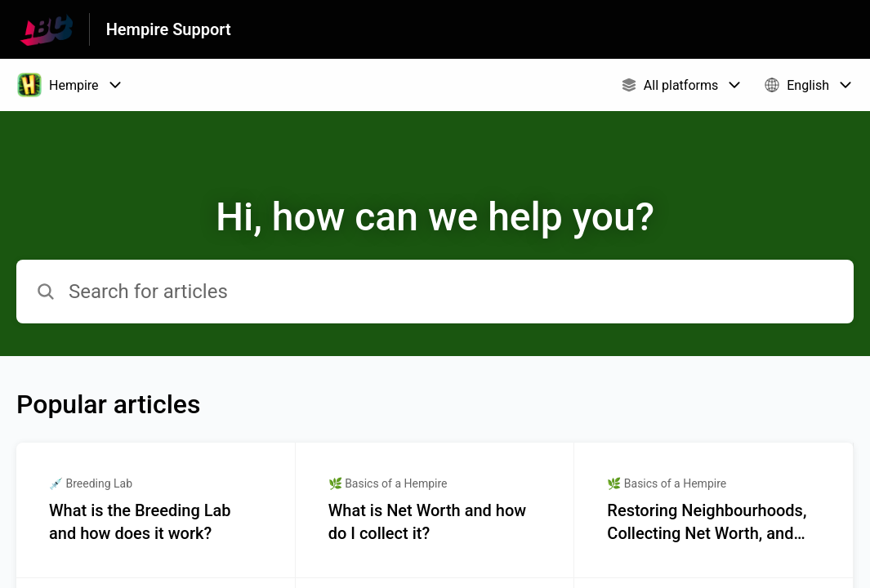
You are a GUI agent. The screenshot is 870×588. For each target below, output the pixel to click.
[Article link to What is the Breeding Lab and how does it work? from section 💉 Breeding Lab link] (156, 510)
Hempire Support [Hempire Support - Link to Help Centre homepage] (169, 29)
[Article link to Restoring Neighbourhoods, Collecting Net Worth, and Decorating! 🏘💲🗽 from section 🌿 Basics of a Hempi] (714, 510)
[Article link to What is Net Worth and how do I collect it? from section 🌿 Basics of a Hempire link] (435, 510)
